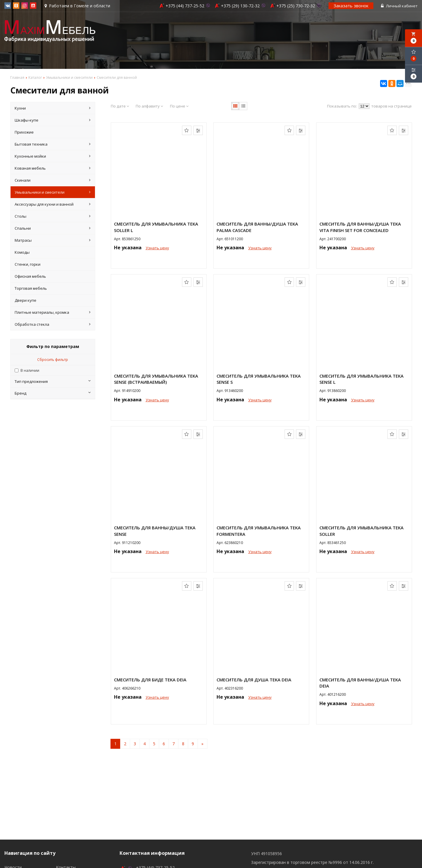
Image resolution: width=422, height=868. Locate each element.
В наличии (30, 370)
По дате (120, 106)
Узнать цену (157, 248)
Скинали (53, 180)
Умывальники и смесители (53, 192)
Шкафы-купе (53, 120)
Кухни (53, 108)
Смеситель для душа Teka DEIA (254, 680)
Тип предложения (53, 381)
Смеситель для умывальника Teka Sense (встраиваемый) (156, 379)
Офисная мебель (30, 276)
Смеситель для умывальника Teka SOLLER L (156, 227)
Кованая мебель (53, 168)
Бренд (53, 393)
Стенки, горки (28, 264)
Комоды (22, 252)
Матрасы (53, 240)
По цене (179, 106)
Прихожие (24, 132)
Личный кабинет (399, 6)
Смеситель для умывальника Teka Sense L (361, 379)
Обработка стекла (53, 324)
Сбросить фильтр (53, 360)
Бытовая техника (53, 144)
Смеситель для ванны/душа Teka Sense (155, 531)
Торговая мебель (31, 288)
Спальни (53, 228)
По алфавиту (149, 106)
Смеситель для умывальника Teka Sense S (259, 379)
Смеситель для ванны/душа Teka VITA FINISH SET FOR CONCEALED (360, 227)
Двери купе (25, 300)
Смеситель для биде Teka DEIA (150, 680)
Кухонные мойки (53, 156)
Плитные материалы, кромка (53, 312)
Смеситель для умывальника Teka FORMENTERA (259, 531)
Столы (53, 216)
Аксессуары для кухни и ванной (53, 204)
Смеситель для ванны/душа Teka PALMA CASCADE (257, 227)
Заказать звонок (351, 6)
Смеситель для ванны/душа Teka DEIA (360, 683)
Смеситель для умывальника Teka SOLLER (361, 531)
